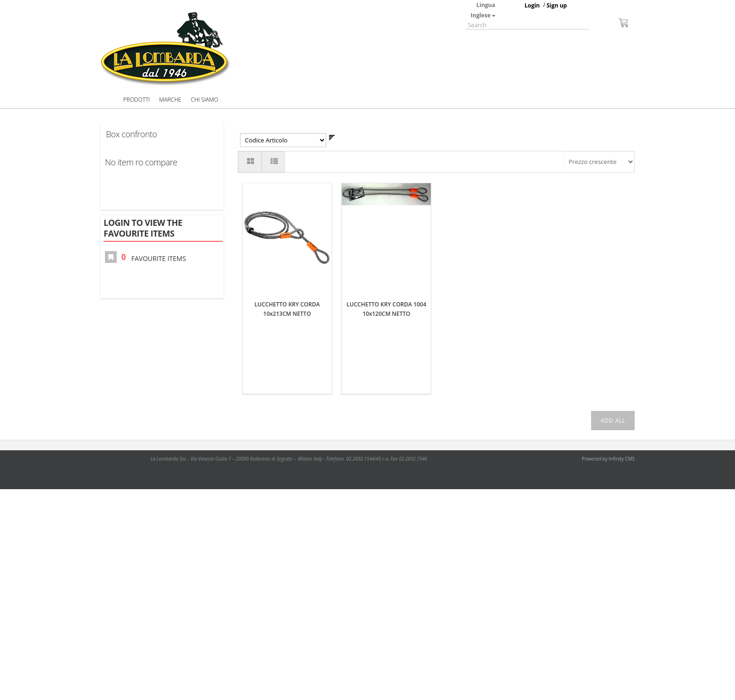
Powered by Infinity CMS (608, 459)
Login (532, 5)
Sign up (557, 5)
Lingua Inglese (483, 10)
